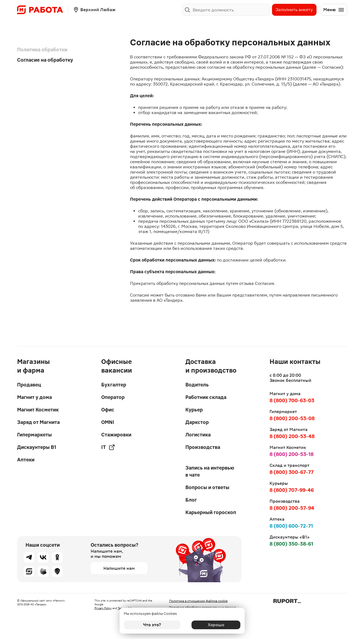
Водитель (197, 385)
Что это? (152, 625)
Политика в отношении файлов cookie (198, 601)
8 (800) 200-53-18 (292, 454)
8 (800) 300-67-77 (292, 472)
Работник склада (206, 397)
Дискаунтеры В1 (37, 447)
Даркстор (197, 422)
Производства (203, 447)
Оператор (113, 397)
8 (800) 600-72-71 (291, 526)
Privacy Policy (103, 608)
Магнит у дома (34, 397)
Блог (191, 500)
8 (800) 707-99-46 (292, 490)
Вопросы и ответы (207, 487)
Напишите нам (119, 568)
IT (108, 447)
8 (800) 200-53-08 (292, 418)
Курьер (194, 410)
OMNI (108, 422)
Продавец (29, 385)
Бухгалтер (114, 385)
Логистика (198, 435)
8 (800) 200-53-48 (292, 436)
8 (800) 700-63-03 (292, 400)
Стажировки (116, 435)
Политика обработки (42, 50)
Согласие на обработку (45, 60)
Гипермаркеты (34, 435)
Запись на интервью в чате (210, 471)
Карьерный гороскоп (211, 512)
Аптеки (26, 460)
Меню (334, 10)
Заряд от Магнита (38, 422)
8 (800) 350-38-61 (291, 544)
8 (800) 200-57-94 (292, 508)
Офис (108, 410)
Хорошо (212, 625)
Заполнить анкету (294, 10)
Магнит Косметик (38, 410)
